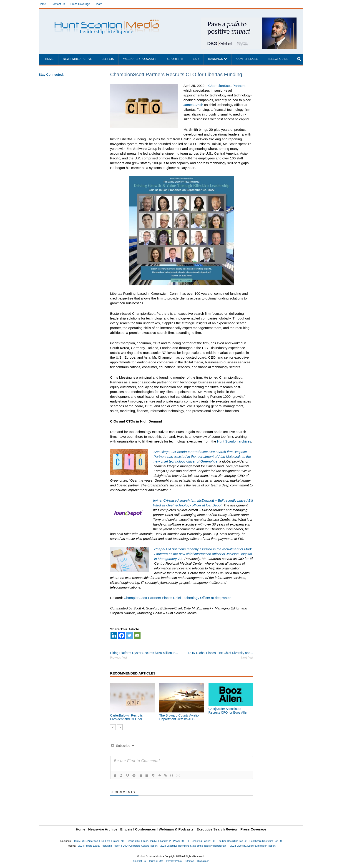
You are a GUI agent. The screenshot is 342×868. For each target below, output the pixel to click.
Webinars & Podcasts (176, 829)
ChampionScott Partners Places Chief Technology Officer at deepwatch (177, 598)
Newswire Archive (78, 59)
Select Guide (278, 59)
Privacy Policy (174, 861)
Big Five (106, 841)
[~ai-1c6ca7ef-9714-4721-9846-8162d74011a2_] (249, 20)
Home (42, 4)
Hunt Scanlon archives (234, 441)
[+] (178, 775)
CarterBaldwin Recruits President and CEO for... (127, 717)
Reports (173, 59)
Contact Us (58, 4)
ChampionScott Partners (227, 86)
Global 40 (118, 841)
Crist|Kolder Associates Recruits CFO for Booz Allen (228, 711)
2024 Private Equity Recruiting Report (99, 846)
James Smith (193, 105)
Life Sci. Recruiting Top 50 (232, 841)
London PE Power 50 (172, 841)
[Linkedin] (114, 635)
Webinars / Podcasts (140, 59)
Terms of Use (156, 861)
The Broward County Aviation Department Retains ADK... (180, 717)
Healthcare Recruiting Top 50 (266, 841)
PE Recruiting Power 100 (201, 841)
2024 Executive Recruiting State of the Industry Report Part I (194, 846)
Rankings (215, 59)
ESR (196, 59)
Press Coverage (80, 4)
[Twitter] (129, 635)
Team (99, 4)
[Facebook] (122, 635)
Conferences (247, 59)
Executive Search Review (217, 829)
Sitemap (189, 861)
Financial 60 (133, 841)
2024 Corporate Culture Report (140, 846)
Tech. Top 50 (150, 841)
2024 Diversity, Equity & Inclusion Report (253, 846)
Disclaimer (203, 861)
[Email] (137, 635)
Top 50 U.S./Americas (86, 841)
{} (172, 775)
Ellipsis (108, 59)
